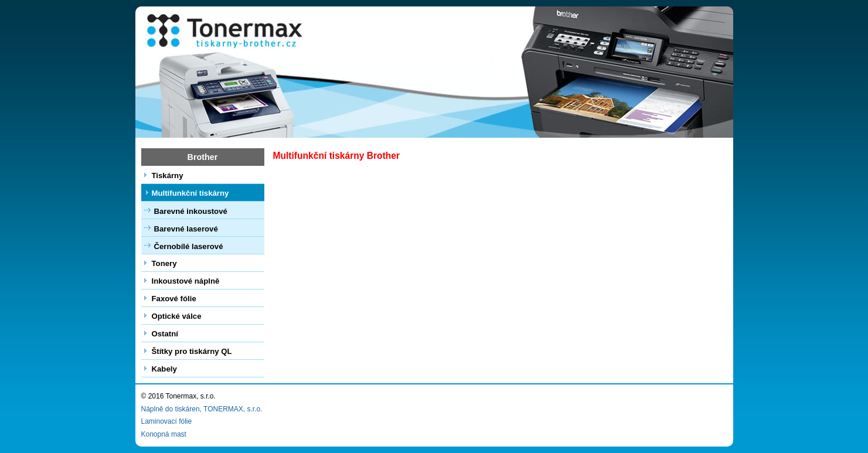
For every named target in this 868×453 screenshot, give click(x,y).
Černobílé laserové (189, 246)
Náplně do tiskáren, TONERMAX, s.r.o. (202, 409)
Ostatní (165, 334)
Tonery (164, 263)
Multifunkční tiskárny (190, 193)
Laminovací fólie (167, 421)
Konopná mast (164, 434)
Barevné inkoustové (191, 211)
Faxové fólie (174, 299)
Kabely (164, 369)
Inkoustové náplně (186, 281)
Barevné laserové (186, 229)
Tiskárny (168, 176)
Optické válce (177, 316)
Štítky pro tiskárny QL (192, 351)
